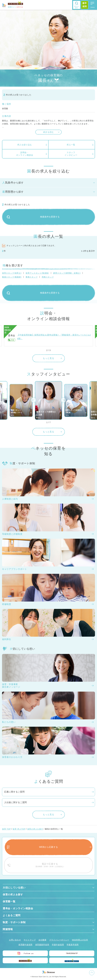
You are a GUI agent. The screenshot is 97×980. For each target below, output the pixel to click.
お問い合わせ (15, 940)
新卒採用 (85, 5)
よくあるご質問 (12, 915)
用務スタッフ (48, 277)
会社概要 (42, 940)
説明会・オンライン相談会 (25, 154)
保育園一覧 (9, 902)
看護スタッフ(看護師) (12, 277)
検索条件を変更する (33, 217)
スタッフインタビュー (71, 154)
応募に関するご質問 (14, 792)
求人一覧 (71, 145)
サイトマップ (30, 940)
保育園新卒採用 (42, 945)
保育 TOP (6, 829)
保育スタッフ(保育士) (12, 273)
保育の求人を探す (35, 829)
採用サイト (15, 7)
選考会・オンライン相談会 (18, 908)
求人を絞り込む (25, 145)
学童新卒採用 (73, 945)
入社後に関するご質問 (16, 802)
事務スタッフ (32, 277)
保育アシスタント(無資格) (37, 273)
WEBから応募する (49, 847)
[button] (34, 400)
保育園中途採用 (25, 945)
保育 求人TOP (19, 829)
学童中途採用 (58, 945)
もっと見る (48, 358)
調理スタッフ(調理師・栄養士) (67, 273)
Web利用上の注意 (80, 940)
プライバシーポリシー (59, 940)
